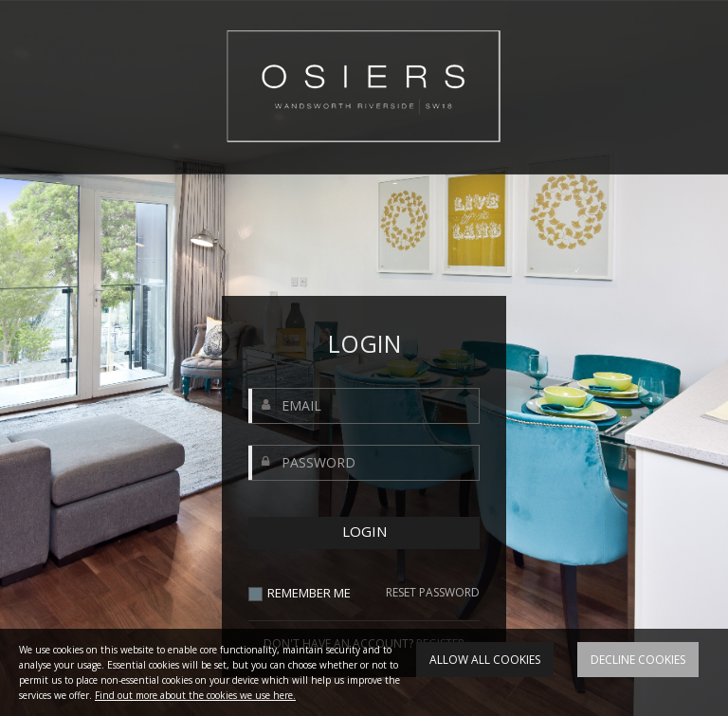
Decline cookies (638, 660)
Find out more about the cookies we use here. (195, 695)
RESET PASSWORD (433, 593)
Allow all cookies (485, 660)
